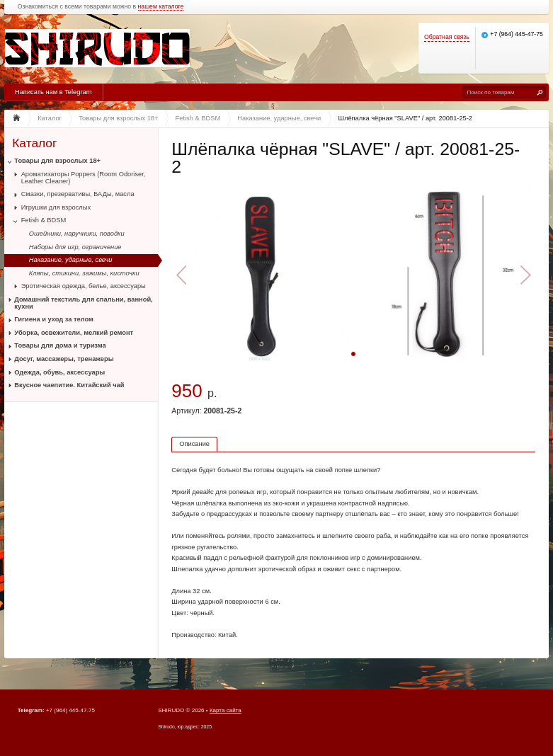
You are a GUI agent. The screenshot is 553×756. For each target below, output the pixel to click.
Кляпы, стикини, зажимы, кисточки (84, 273)
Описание (194, 444)
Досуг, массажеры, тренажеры (64, 359)
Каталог (34, 143)
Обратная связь (447, 37)
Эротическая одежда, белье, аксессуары (84, 286)
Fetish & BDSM (44, 220)
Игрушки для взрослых (56, 207)
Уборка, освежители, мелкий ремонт (74, 333)
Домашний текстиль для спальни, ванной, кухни (83, 303)
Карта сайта (226, 710)
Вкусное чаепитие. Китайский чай (69, 385)
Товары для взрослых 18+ (57, 161)
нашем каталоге (161, 7)
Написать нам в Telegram (53, 92)
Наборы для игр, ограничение (75, 247)
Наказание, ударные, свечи (71, 260)
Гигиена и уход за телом (54, 319)
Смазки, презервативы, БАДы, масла (78, 194)
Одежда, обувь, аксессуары (59, 372)
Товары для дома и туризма (60, 345)
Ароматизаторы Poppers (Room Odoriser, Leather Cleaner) (84, 178)
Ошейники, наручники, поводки (77, 234)
